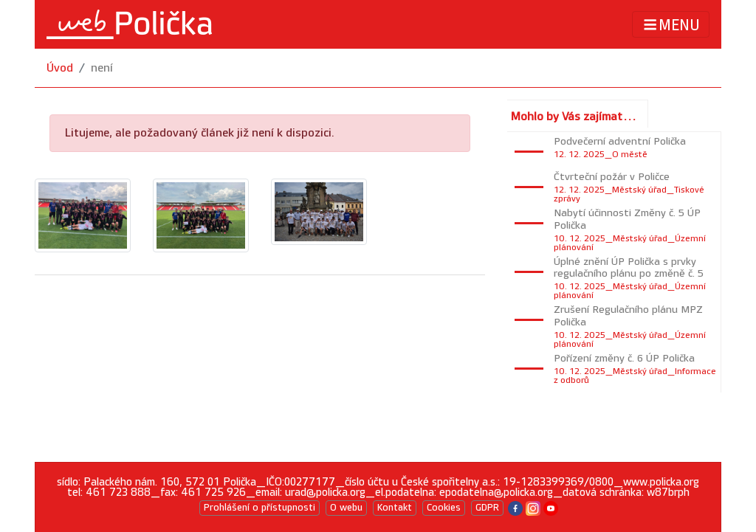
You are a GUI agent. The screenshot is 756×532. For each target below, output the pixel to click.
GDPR (487, 508)
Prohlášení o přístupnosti (260, 508)
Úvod (60, 68)
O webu (346, 508)
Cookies (444, 508)
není (102, 68)
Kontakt (395, 508)
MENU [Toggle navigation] (671, 25)
